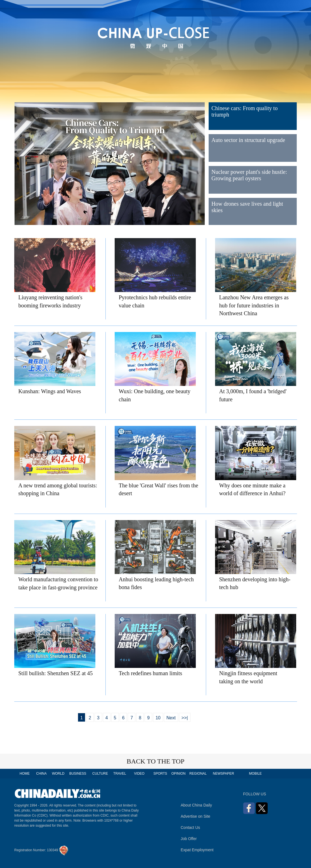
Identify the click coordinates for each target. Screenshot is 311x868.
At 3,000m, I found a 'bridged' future (253, 395)
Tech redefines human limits (151, 673)
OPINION (179, 774)
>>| (185, 718)
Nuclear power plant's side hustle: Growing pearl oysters (249, 175)
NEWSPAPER (223, 774)
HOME (25, 774)
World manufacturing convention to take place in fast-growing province (58, 583)
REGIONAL (198, 774)
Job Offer (189, 839)
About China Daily (196, 805)
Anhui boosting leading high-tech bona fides (156, 583)
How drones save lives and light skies (247, 207)
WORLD (58, 774)
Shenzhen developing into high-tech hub (255, 583)
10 (158, 718)
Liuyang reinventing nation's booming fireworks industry (50, 301)
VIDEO (139, 774)
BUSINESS (78, 774)
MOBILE (255, 774)
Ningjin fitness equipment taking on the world (248, 677)
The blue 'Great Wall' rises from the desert (159, 489)
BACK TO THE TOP (156, 761)
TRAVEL (120, 774)
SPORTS (160, 774)
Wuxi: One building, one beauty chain (155, 395)
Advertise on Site (195, 816)
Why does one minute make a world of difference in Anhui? (252, 489)
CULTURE (100, 774)
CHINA (41, 774)
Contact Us (190, 827)
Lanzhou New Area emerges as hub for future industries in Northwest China (254, 305)
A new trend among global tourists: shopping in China (58, 489)
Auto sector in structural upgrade (248, 140)
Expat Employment (197, 850)
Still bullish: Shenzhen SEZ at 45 (56, 673)
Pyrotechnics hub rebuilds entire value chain (155, 301)
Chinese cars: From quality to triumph (245, 111)
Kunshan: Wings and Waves (50, 391)
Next (171, 718)
